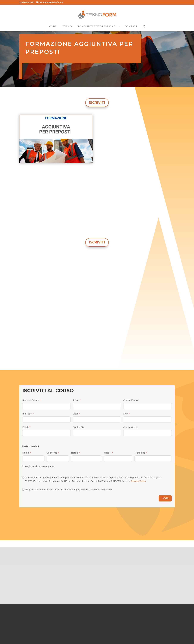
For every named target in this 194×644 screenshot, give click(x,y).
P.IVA (76, 400)
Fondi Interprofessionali (98, 27)
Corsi (53, 27)
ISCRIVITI (97, 103)
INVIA (165, 498)
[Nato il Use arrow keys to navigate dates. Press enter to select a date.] (118, 459)
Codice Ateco (130, 427)
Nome (26, 453)
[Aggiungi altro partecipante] (23, 466)
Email (25, 427)
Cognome (52, 453)
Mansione (140, 453)
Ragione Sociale (31, 400)
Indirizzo (27, 414)
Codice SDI (79, 427)
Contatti (132, 27)
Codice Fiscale (131, 400)
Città (75, 414)
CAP (125, 414)
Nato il (107, 453)
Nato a (75, 453)
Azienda (68, 27)
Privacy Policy (138, 481)
